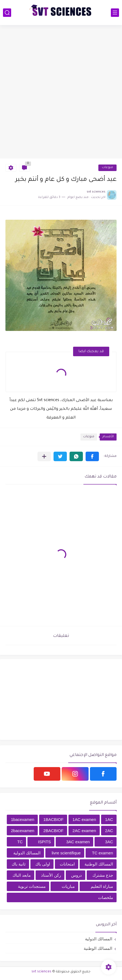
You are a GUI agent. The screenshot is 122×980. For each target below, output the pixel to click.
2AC (109, 831)
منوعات (107, 168)
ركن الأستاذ (51, 875)
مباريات (68, 886)
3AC (109, 842)
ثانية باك (19, 864)
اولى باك (43, 864)
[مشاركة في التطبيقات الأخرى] (44, 456)
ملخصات (106, 897)
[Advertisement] (61, 92)
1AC (109, 819)
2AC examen (84, 831)
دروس (76, 875)
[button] (92, 456)
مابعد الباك (22, 875)
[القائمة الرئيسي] (115, 13)
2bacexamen (23, 831)
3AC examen (78, 842)
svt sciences (41, 972)
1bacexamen (23, 819)
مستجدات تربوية (32, 886)
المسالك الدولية (27, 853)
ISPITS (45, 842)
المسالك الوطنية (99, 864)
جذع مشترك (103, 875)
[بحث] (7, 13)
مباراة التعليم (102, 886)
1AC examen (84, 819)
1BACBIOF (53, 819)
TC (20, 842)
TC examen (102, 853)
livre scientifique (66, 853)
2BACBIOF (53, 831)
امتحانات (67, 864)
